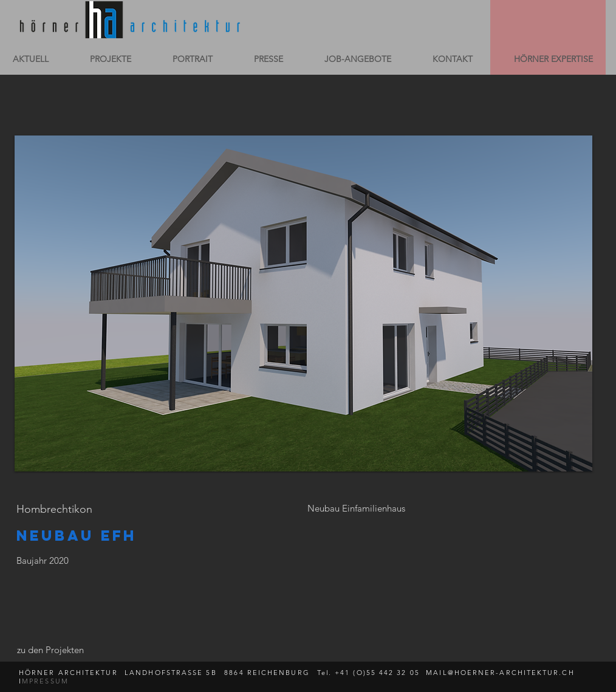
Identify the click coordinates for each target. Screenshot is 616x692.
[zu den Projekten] (50, 649)
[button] (303, 303)
